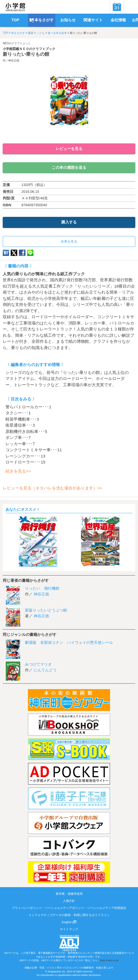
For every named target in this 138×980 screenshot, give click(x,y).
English (69, 922)
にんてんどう (45, 670)
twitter (14, 253)
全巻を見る (69, 241)
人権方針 (69, 901)
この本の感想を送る (69, 167)
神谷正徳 (14, 60)
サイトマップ (69, 929)
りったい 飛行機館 (42, 588)
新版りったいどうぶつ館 (46, 610)
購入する (69, 222)
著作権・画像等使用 (69, 894)
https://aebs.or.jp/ (109, 960)
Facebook (22, 253)
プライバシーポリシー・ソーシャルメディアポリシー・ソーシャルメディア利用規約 (69, 908)
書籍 (31, 33)
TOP (5, 33)
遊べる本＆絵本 (57, 33)
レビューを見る (69, 149)
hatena (6, 253)
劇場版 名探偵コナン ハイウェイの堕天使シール (69, 642)
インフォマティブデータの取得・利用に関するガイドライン (69, 915)
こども (41, 33)
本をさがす (18, 33)
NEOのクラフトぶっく (17, 43)
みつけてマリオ (38, 664)
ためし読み (69, 135)
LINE (30, 253)
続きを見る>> (18, 471)
